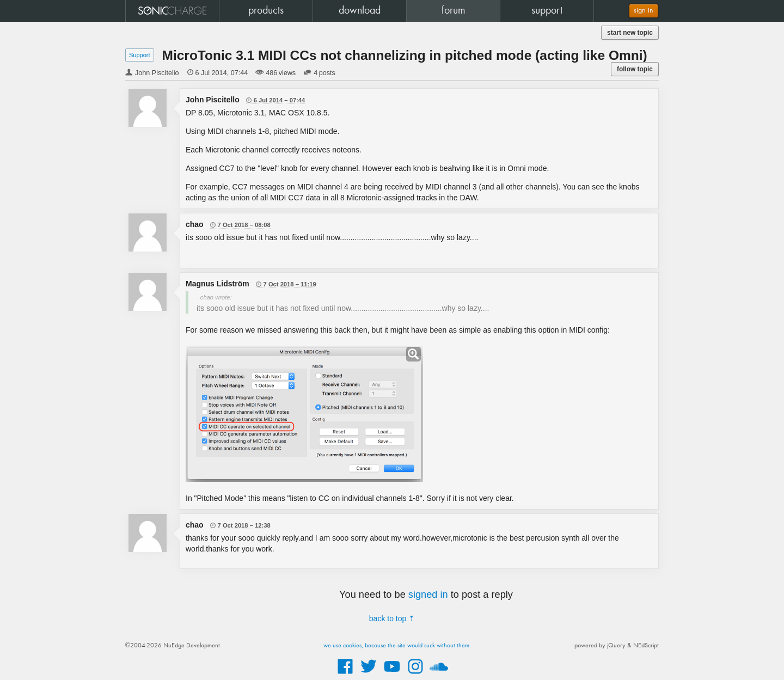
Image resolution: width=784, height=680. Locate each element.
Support (140, 55)
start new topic (630, 33)
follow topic (635, 69)
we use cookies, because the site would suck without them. (397, 646)
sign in (644, 11)
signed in (428, 595)
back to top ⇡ (392, 618)
